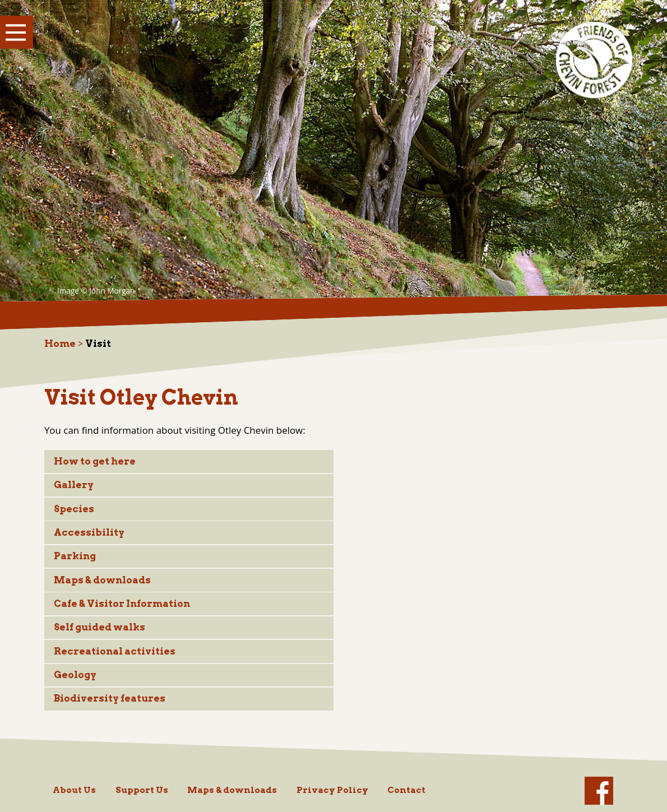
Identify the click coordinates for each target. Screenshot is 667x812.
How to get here (95, 461)
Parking (75, 556)
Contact (406, 790)
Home (60, 344)
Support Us (142, 790)
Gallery (74, 485)
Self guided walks (99, 627)
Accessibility (89, 532)
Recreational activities (115, 651)
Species (74, 509)
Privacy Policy (332, 790)
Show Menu (17, 32)
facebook (599, 791)
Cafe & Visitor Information (122, 604)
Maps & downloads (102, 580)
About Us (74, 790)
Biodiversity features (110, 698)
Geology (75, 675)
